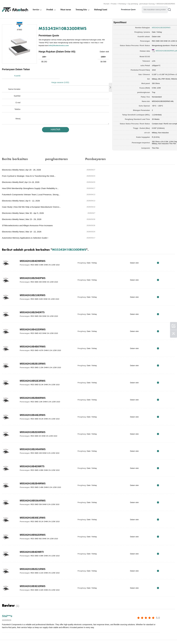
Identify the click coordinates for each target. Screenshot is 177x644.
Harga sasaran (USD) (62, 75)
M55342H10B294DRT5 (32, 275)
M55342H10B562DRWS (33, 497)
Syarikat (17, 88)
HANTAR (51, 122)
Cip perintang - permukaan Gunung (141, 3)
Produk (114, 3)
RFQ (167, 225)
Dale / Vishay (144, 31)
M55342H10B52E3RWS (33, 343)
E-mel (18, 95)
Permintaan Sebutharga (56, 636)
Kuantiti (17, 75)
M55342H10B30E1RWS (33, 480)
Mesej (18, 111)
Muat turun (66, 9)
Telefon (17, 102)
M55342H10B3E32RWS (33, 549)
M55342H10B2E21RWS (33, 532)
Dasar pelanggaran (30, 636)
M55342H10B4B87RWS (33, 309)
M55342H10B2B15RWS (33, 326)
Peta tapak (137, 636)
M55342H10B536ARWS (33, 463)
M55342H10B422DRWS (33, 292)
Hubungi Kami (95, 636)
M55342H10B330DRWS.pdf (153, 50)
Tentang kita (81, 9)
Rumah (106, 3)
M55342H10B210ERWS (33, 258)
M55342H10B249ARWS (33, 412)
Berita (109, 636)
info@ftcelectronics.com (71, 45)
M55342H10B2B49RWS (33, 446)
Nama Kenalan (14, 82)
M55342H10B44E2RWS (33, 378)
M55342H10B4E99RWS (33, 224)
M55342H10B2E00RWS (33, 395)
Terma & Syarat (9, 636)
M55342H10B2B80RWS (33, 360)
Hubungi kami (101, 9)
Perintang (122, 3)
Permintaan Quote (128, 9)
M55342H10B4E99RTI (32, 514)
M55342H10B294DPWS (33, 241)
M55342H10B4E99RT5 (32, 429)
